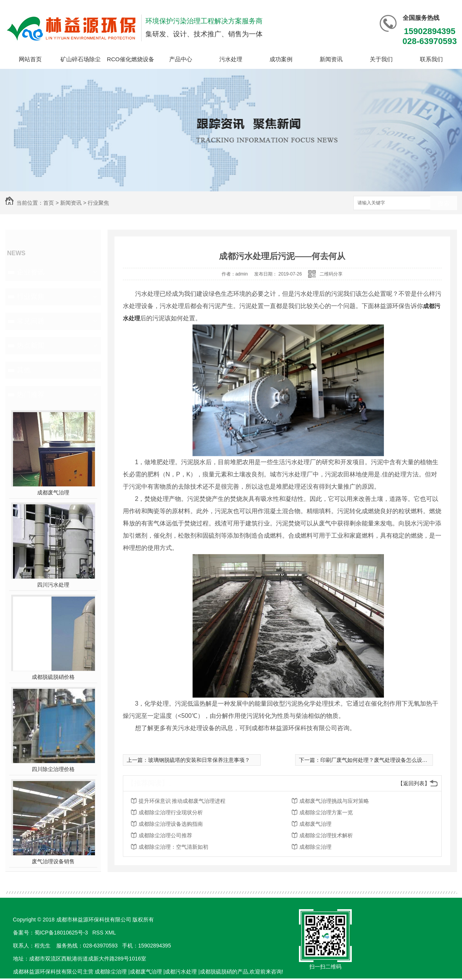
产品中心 (181, 59)
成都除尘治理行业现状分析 (171, 812)
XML (111, 933)
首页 (49, 203)
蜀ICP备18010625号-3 (61, 933)
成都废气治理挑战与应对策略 (334, 801)
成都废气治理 (53, 492)
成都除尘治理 (315, 847)
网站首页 (30, 59)
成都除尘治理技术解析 (326, 835)
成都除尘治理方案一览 (326, 812)
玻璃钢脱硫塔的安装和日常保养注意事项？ (199, 760)
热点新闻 (31, 346)
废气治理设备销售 (53, 861)
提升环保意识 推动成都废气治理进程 (182, 801)
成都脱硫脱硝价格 (53, 677)
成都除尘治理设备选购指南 (171, 824)
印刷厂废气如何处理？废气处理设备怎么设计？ (377, 760)
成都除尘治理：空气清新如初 (173, 847)
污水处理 (231, 59)
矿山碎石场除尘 (81, 59)
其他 (24, 370)
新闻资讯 (331, 59)
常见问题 (31, 321)
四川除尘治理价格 (53, 769)
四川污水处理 (53, 585)
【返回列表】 (414, 783)
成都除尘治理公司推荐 (165, 835)
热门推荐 (31, 395)
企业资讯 (31, 272)
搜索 (444, 203)
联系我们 (431, 59)
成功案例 (281, 59)
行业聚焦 (98, 203)
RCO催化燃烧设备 (130, 59)
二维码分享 (331, 274)
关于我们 (381, 59)
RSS (99, 933)
